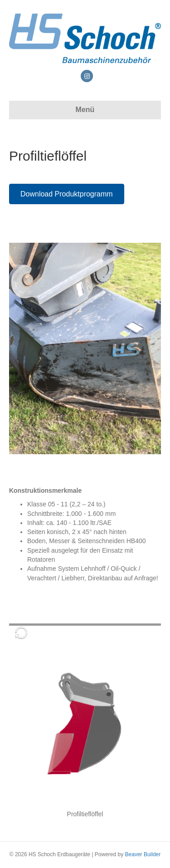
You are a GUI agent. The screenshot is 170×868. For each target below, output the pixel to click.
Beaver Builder (143, 854)
